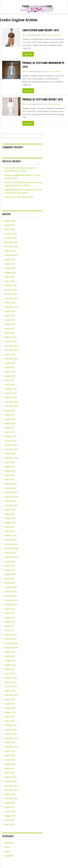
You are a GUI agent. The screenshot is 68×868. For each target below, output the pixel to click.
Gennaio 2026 (11, 238)
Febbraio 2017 (11, 635)
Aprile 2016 (9, 669)
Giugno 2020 (10, 467)
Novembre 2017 (11, 600)
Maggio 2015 (10, 712)
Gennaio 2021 (11, 441)
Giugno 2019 (10, 518)
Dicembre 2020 (11, 445)
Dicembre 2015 (11, 686)
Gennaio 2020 (11, 488)
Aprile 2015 (9, 717)
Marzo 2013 (10, 824)
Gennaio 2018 (11, 592)
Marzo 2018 (10, 583)
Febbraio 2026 (11, 234)
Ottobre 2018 (10, 553)
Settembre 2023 (11, 359)
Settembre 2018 (11, 557)
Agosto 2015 (10, 699)
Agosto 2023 (10, 363)
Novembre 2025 (11, 247)
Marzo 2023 (10, 385)
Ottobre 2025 (10, 251)
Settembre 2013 (11, 799)
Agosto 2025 (10, 260)
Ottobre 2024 (10, 303)
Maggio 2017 (10, 622)
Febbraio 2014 (11, 777)
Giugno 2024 (10, 320)
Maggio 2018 (10, 574)
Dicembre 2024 (11, 294)
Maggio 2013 (10, 816)
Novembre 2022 (11, 402)
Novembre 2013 (11, 790)
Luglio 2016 (9, 656)
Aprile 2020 (9, 475)
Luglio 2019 (9, 514)
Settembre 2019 (11, 505)
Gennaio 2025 (11, 290)
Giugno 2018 (10, 570)
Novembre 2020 (11, 449)
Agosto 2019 (10, 510)
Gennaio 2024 (11, 341)
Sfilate (45, 35)
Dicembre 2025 (11, 242)
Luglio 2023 (9, 367)
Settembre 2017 (11, 605)
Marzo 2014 (10, 773)
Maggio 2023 (10, 376)
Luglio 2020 (9, 462)
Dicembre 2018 (11, 544)
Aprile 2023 (9, 380)
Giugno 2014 (10, 760)
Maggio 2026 (10, 221)
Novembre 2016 (11, 648)
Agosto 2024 (10, 311)
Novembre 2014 (11, 738)
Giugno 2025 (10, 268)
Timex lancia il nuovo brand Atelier (19, 197)
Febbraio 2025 (11, 285)
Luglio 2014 (9, 755)
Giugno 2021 (10, 419)
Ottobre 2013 (10, 794)
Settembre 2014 (11, 747)
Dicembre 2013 (11, 786)
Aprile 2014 (9, 768)
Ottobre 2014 (10, 743)
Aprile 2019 (9, 527)
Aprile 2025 (9, 277)
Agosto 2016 (10, 652)
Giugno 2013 (10, 812)
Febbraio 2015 (11, 725)
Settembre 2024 (11, 307)
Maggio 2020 (10, 471)
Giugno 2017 (10, 617)
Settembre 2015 (11, 695)
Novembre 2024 (11, 298)
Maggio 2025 (10, 272)
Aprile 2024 (9, 329)
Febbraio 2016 (11, 678)
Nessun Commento (54, 35)
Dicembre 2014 (11, 734)
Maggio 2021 (10, 423)
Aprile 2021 (9, 428)
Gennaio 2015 (11, 730)
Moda (7, 847)
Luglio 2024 (9, 316)
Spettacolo (9, 856)
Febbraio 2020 (11, 484)
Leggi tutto (28, 54)
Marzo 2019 (10, 531)
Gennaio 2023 (11, 393)
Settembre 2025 (11, 255)
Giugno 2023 (10, 372)
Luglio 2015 (9, 704)
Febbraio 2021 (11, 436)
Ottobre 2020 (10, 454)
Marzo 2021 (10, 432)
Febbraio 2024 (11, 337)
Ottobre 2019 (10, 501)
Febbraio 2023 (11, 389)
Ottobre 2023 (10, 354)
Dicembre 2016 (11, 643)
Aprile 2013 (9, 820)
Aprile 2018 (9, 579)
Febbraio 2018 (11, 587)
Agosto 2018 (10, 561)
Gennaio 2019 (11, 540)
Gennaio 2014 (11, 781)
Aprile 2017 (9, 626)
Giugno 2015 (10, 708)
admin (26, 35)
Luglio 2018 (9, 566)
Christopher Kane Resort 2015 (41, 30)
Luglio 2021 (9, 415)
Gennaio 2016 (11, 682)
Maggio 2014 (10, 764)
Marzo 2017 (10, 630)
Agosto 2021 (10, 410)
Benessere (9, 843)
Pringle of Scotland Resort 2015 (43, 99)
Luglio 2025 (9, 264)
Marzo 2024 (10, 333)
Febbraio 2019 (11, 536)
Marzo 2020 (10, 479)
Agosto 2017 (10, 609)
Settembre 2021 (11, 406)
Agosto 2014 (10, 751)
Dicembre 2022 (11, 398)
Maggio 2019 (10, 523)
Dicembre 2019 (11, 492)
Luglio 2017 (9, 613)
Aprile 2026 (9, 225)
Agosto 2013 (10, 803)
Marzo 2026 (10, 229)
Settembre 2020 (11, 458)
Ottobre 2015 (10, 691)
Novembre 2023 (11, 350)
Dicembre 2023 (11, 346)
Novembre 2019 (11, 497)
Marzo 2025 (10, 281)
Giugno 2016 (10, 661)
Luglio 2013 (9, 807)
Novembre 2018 (11, 548)
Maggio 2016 (10, 665)
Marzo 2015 (10, 721)
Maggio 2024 (10, 324)
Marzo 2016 (10, 674)
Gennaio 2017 (11, 639)
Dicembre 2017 (11, 596)
